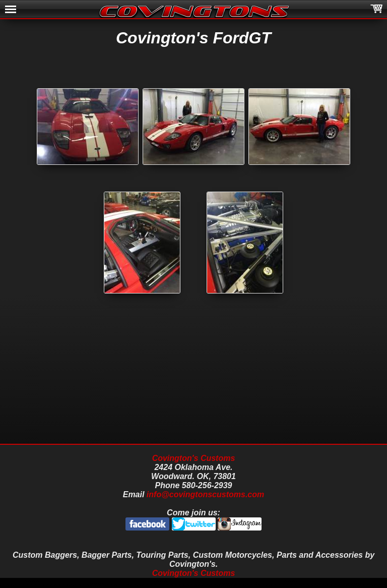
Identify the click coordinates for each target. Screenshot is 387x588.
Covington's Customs (194, 458)
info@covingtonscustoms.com (205, 494)
